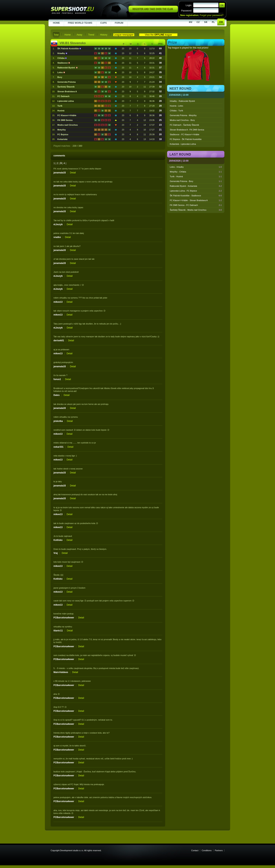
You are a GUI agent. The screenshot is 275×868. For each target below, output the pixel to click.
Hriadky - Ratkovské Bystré (182, 101)
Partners (219, 850)
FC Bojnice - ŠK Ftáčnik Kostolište (186, 139)
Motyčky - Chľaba (196, 172)
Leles (60, 72)
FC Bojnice (63, 134)
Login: (189, 5)
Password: (186, 11)
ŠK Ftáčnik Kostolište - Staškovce (196, 196)
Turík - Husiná (196, 176)
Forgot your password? (212, 15)
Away (79, 35)
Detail (73, 173)
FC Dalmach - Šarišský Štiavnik (184, 125)
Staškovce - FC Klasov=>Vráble (185, 134)
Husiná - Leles (176, 106)
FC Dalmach (63, 96)
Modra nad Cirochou (68, 125)
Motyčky (62, 130)
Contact (195, 850)
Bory (60, 77)
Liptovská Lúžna (66, 101)
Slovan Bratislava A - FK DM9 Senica (187, 130)
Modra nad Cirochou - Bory (182, 120)
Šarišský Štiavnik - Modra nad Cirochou (196, 210)
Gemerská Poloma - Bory (196, 181)
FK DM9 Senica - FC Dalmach (196, 205)
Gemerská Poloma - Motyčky (183, 115)
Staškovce (63, 63)
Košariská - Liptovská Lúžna (183, 144)
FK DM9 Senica (65, 120)
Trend (91, 35)
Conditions (207, 850)
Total (56, 35)
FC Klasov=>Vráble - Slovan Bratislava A (196, 200)
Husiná (61, 111)
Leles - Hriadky (196, 167)
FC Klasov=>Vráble (67, 115)
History (104, 35)
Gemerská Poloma (67, 82)
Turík (60, 106)
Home (68, 35)
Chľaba (61, 58)
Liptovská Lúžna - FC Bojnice (196, 191)
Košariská (62, 139)
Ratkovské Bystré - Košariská (196, 186)
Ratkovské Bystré (67, 68)
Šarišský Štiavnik (66, 87)
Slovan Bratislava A (67, 91)
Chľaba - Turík (176, 111)
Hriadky (62, 53)
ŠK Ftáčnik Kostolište (68, 49)
